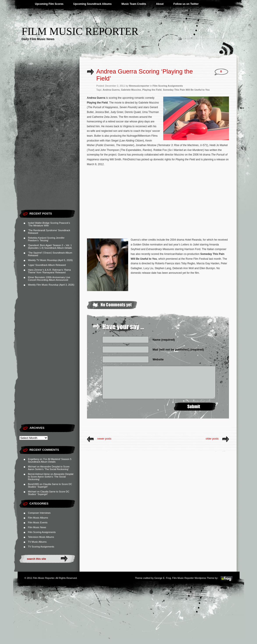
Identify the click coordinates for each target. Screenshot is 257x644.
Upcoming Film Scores (49, 4)
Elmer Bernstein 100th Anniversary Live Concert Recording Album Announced (49, 279)
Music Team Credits (134, 4)
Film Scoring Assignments (42, 532)
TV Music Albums (37, 542)
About (160, 4)
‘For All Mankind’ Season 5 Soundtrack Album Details (50, 460)
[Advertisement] (49, 141)
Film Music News (37, 527)
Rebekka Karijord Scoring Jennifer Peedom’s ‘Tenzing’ (46, 239)
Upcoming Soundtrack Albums (93, 4)
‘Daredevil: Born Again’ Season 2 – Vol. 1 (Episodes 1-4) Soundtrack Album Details (50, 247)
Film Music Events (38, 522)
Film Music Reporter (80, 31)
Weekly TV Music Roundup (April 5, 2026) (50, 260)
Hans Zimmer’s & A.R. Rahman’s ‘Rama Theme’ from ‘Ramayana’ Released (50, 271)
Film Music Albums (38, 518)
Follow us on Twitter (186, 4)
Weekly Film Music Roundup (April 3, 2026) (51, 285)
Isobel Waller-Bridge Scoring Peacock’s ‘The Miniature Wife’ (49, 224)
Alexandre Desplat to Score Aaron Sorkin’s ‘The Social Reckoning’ (49, 468)
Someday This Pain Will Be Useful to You (186, 90)
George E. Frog (163, 578)
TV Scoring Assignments (41, 547)
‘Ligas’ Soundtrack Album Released (47, 265)
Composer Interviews (39, 513)
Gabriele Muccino (131, 90)
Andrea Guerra (111, 90)
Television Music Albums (41, 537)
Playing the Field (152, 90)
